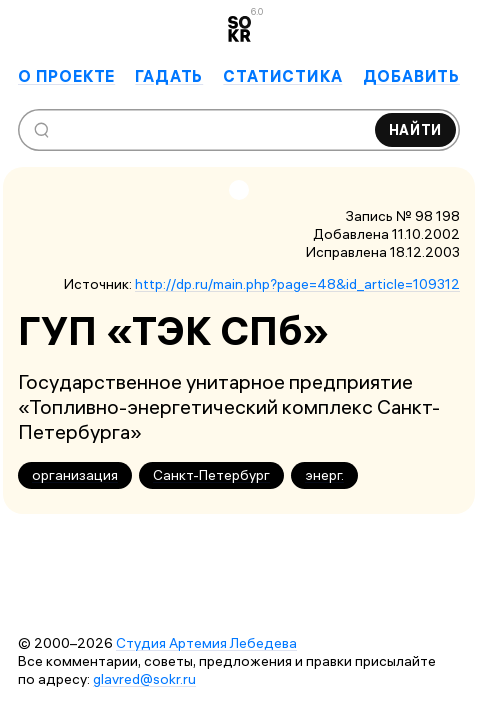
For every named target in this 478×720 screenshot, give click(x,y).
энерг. (324, 475)
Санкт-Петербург (211, 475)
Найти (416, 130)
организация (75, 475)
